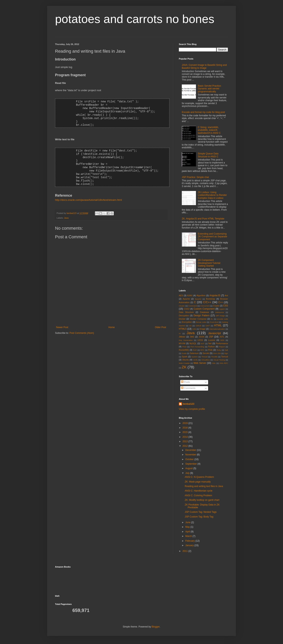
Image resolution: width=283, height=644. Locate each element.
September (191, 464)
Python (211, 347)
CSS (226, 306)
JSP (211, 337)
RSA (210, 350)
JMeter (182, 337)
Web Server (200, 363)
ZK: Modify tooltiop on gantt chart (202, 500)
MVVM (182, 343)
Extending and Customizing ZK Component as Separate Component (213, 237)
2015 (186, 432)
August (189, 468)
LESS (200, 340)
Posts (185, 382)
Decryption (184, 316)
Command (193, 306)
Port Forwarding (197, 347)
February (190, 541)
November (191, 455)
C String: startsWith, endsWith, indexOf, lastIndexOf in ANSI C (209, 130)
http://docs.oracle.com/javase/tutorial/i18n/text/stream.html (88, 196)
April (188, 532)
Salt (226, 350)
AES (181, 295)
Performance (222, 343)
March (189, 536)
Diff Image (220, 316)
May (188, 527)
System (195, 357)
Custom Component (204, 309)
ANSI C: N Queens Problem (199, 477)
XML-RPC (224, 363)
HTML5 (183, 329)
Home (112, 324)
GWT (208, 326)
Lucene (212, 340)
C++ (221, 302)
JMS (192, 337)
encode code (222, 319)
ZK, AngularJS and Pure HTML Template (203, 219)
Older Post (160, 324)
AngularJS (215, 295)
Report (222, 347)
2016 (186, 428)
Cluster (182, 306)
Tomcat (225, 357)
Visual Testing (219, 360)
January (190, 545)
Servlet (206, 353)
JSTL (222, 337)
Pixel (184, 347)
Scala (184, 353)
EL (212, 319)
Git (190, 326)
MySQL (193, 343)
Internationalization (217, 329)
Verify (195, 360)
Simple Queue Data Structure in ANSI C (208, 155)
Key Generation (186, 340)
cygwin (222, 309)
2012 (186, 446)
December (191, 450)
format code (201, 322)
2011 (186, 551)
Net (210, 343)
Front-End (214, 322)
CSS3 (187, 309)
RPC (202, 350)
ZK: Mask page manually (198, 482)
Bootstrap (210, 299)
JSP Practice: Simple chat (195, 177)
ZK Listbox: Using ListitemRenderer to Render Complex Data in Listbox (212, 195)
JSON (202, 337)
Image (202, 329)
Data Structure (186, 312)
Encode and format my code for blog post (203, 112)
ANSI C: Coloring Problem (198, 495)
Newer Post (62, 324)
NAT (203, 344)
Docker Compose (198, 319)
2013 (186, 441)
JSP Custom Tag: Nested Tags (201, 512)
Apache (186, 299)
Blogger (156, 627)
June (188, 522)
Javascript (215, 333)
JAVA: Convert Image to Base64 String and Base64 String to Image (204, 66)
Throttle (214, 357)
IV (180, 333)
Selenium (194, 353)
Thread (204, 357)
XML (214, 363)
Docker (182, 319)
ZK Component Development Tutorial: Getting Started (209, 263)
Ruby (219, 350)
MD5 (222, 340)
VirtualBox (206, 360)
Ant (226, 295)
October (190, 459)
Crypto (216, 306)
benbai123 (72, 209)
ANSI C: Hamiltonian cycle (199, 491)
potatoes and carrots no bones (135, 19)
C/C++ (207, 302)
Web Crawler (184, 363)
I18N (194, 329)
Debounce (220, 312)
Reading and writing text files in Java (204, 486)
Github (198, 326)
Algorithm (201, 295)
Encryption (187, 322)
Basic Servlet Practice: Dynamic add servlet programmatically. (210, 89)
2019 (186, 423)
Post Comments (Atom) (82, 329)
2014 (186, 437)
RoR (195, 350)
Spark (185, 357)
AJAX (190, 295)
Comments (188, 388)
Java (66, 214)
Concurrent (205, 306)
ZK (184, 367)
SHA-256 (217, 353)
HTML (218, 325)
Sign (226, 353)
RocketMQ (184, 350)
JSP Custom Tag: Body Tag (199, 517)
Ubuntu (186, 360)
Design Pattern (202, 316)
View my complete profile (192, 409)
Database (205, 312)
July (188, 473)
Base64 (198, 299)
